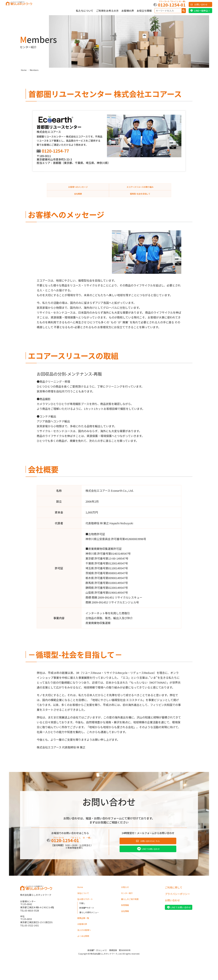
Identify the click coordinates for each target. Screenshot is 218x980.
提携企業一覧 (85, 929)
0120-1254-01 (172, 5)
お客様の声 (128, 11)
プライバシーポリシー (177, 903)
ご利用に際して (174, 896)
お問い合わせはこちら (150, 848)
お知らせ (126, 896)
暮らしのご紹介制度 (132, 909)
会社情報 (126, 922)
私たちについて (85, 11)
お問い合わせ (201, 4)
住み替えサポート (87, 909)
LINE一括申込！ (202, 11)
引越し (83, 914)
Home (24, 70)
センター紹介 (129, 903)
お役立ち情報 (144, 11)
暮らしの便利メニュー (91, 923)
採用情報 (126, 916)
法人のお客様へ (86, 942)
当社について (85, 903)
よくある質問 (85, 948)
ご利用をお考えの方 (107, 11)
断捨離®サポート (88, 918)
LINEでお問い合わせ (151, 857)
